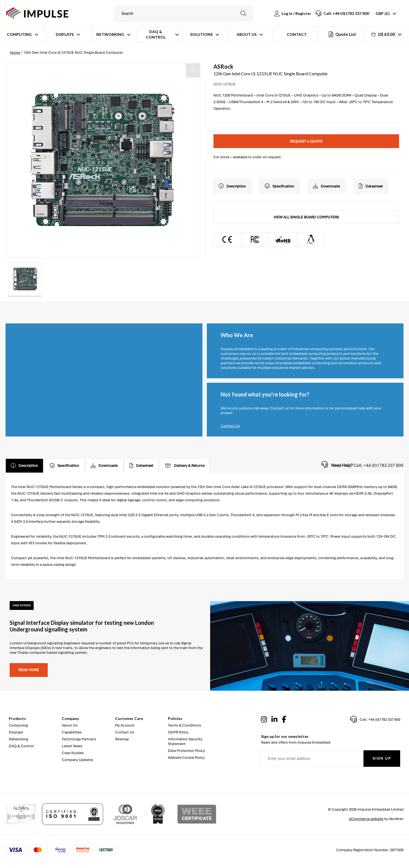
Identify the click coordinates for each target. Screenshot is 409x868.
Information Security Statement (185, 741)
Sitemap (122, 739)
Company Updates (77, 760)
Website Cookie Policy (186, 758)
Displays (65, 34)
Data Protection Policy (186, 751)
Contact (297, 34)
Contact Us (230, 426)
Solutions (201, 34)
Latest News (72, 746)
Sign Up (382, 758)
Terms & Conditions (185, 725)
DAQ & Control (156, 34)
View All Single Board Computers (306, 217)
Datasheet (371, 186)
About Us (247, 34)
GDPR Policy (178, 732)
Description (232, 186)
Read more (29, 670)
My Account (125, 725)
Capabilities (72, 732)
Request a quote (306, 141)
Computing (19, 34)
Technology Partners (79, 739)
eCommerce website (366, 819)
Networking (110, 34)
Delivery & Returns (185, 466)
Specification (280, 186)
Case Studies (73, 753)
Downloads (327, 186)
